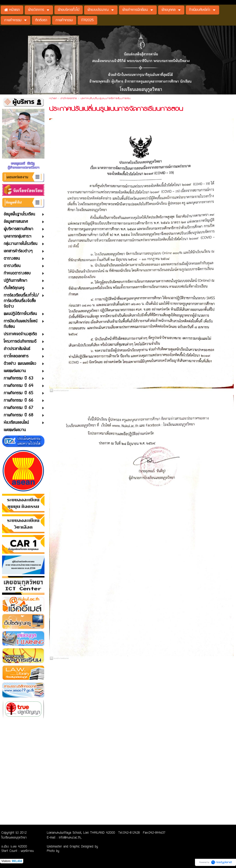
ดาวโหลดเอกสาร (69, 99)
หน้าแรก (53, 99)
